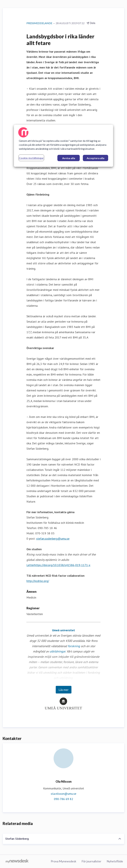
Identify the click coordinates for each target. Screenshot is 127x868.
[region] (63, 146)
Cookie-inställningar (31, 158)
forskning (74, 646)
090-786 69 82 (63, 799)
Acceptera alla (95, 158)
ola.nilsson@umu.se (63, 794)
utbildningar (58, 651)
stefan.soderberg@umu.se (53, 539)
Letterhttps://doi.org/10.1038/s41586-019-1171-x (58, 565)
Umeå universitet (63, 630)
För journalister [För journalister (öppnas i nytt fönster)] (91, 861)
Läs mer (64, 690)
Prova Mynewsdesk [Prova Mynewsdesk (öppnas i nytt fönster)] (63, 861)
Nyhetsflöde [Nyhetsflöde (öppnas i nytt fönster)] (115, 861)
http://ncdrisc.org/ (38, 581)
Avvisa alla (69, 158)
